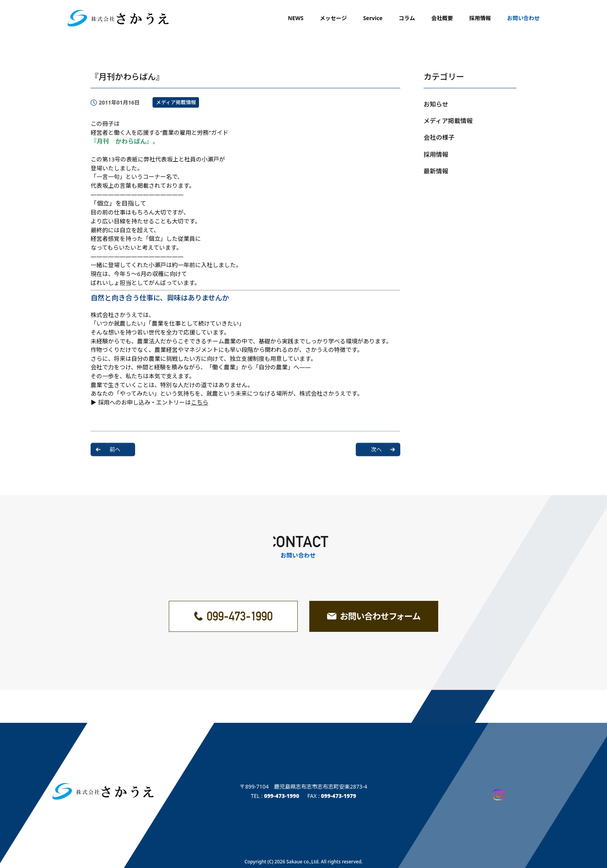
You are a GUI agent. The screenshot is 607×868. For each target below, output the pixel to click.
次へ (376, 446)
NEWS (295, 18)
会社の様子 (439, 137)
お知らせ (436, 104)
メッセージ (333, 18)
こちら (200, 402)
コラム (407, 18)
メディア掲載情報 (176, 102)
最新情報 (436, 171)
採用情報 (480, 18)
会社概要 (442, 18)
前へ (115, 446)
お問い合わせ (523, 18)
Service (373, 18)
